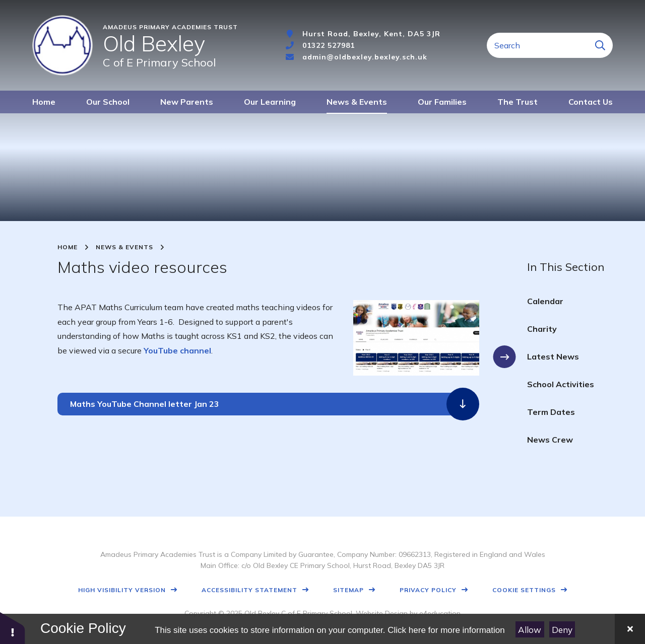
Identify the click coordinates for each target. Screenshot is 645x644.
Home (68, 247)
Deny (562, 630)
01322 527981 (329, 45)
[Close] (630, 629)
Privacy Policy (428, 590)
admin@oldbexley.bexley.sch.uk (365, 57)
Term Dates (551, 412)
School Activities (561, 384)
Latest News (553, 356)
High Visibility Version (122, 590)
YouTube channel (177, 350)
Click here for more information (446, 630)
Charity (542, 329)
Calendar (545, 301)
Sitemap (348, 590)
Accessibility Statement (249, 590)
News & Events (124, 247)
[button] (13, 628)
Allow (530, 630)
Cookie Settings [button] (524, 590)
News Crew (550, 440)
